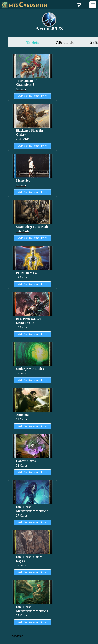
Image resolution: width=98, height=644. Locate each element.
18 (33, 42)
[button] (93, 5)
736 (65, 42)
